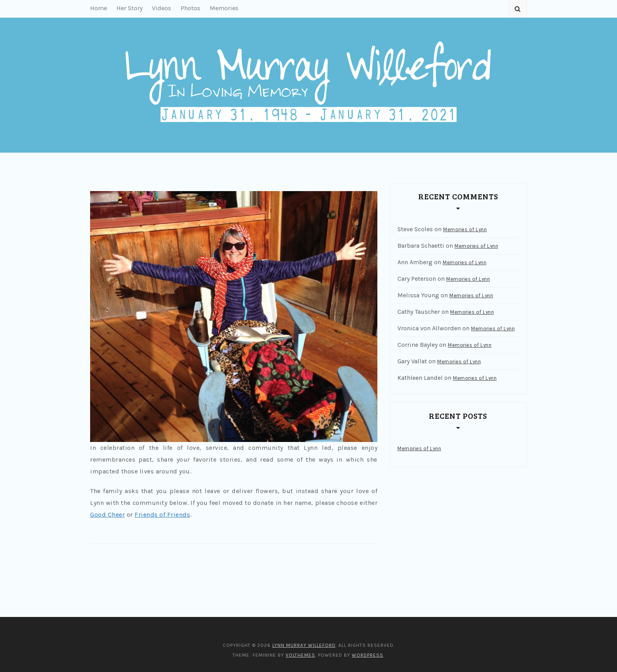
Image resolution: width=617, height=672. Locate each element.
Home (99, 8)
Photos (190, 8)
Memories (224, 8)
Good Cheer (107, 515)
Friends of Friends (162, 515)
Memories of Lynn (465, 229)
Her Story (129, 8)
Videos (162, 8)
